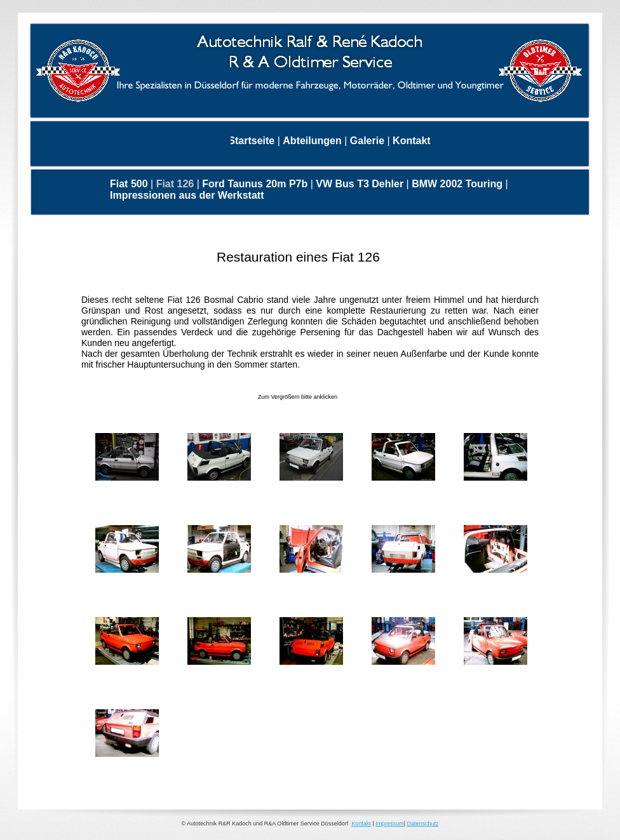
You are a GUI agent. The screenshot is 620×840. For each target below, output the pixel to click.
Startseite (253, 141)
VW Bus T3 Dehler (361, 184)
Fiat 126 (177, 184)
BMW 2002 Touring (458, 184)
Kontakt (361, 823)
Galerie (369, 141)
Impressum (390, 823)
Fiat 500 (130, 184)
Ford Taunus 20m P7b (256, 184)
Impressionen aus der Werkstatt (187, 195)
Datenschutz (422, 823)
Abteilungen (313, 141)
